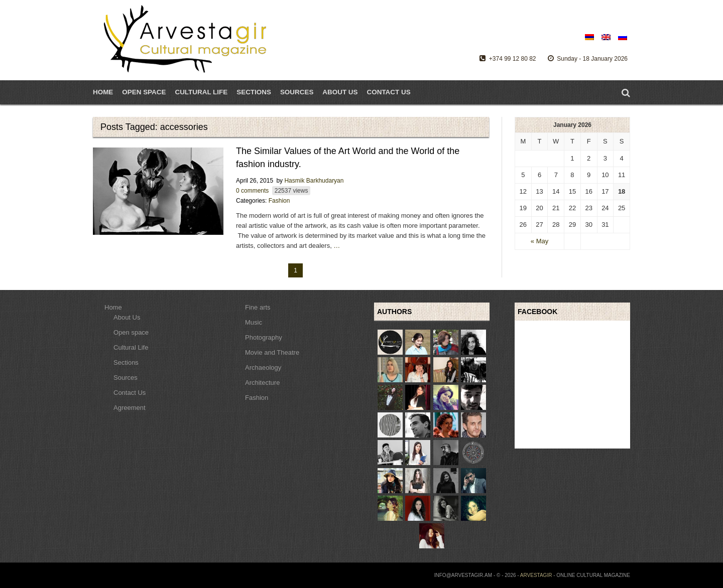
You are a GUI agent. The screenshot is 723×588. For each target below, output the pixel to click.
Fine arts (258, 307)
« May (539, 241)
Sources (297, 92)
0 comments (252, 191)
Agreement (130, 408)
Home (103, 92)
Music (254, 322)
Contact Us (389, 92)
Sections (254, 92)
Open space (131, 332)
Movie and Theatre (272, 352)
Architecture (262, 383)
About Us (340, 92)
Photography (264, 337)
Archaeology (263, 367)
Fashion (279, 201)
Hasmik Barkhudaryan (314, 181)
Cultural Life (131, 347)
